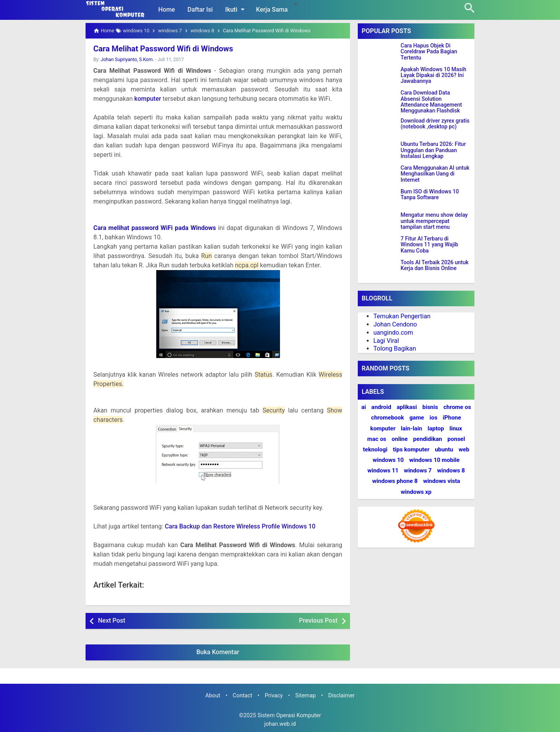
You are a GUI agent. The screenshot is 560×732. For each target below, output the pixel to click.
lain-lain (412, 428)
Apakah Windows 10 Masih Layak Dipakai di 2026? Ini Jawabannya (433, 75)
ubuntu (444, 449)
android (381, 407)
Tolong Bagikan (395, 348)
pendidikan (427, 439)
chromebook (387, 418)
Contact (242, 696)
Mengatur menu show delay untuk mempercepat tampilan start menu (434, 221)
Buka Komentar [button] (218, 652)
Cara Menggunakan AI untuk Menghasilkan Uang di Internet (435, 174)
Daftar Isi (200, 10)
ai (364, 407)
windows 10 (388, 460)
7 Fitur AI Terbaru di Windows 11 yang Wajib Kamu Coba (429, 245)
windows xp (416, 492)
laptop (436, 428)
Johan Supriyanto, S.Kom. (127, 60)
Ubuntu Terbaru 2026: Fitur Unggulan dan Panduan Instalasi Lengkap (433, 150)
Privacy (274, 696)
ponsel (456, 439)
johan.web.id (280, 724)
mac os (377, 439)
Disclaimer (341, 696)
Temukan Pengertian (402, 316)
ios (433, 418)
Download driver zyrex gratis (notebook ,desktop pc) (435, 124)
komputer (148, 99)
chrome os (457, 407)
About (213, 696)
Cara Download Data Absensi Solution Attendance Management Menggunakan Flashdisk (431, 102)
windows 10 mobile (434, 460)
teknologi (375, 449)
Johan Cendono (395, 324)
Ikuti (236, 9)
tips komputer (411, 449)
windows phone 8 (395, 481)
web (464, 449)
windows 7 (418, 470)
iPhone (452, 418)
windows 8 (451, 470)
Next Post (112, 621)
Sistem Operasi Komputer (289, 715)
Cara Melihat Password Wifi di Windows (162, 49)
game (417, 418)
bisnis (430, 407)
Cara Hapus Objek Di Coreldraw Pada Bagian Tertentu (429, 52)
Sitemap (305, 696)
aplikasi (407, 407)
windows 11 (383, 470)
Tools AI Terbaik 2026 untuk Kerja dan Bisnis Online (435, 265)
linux (456, 428)
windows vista (442, 481)
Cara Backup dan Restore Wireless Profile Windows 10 (240, 526)
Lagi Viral (386, 341)
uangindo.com (393, 333)
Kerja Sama (272, 10)
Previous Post (318, 621)
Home (167, 10)
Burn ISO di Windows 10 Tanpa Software (430, 195)
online (400, 439)
